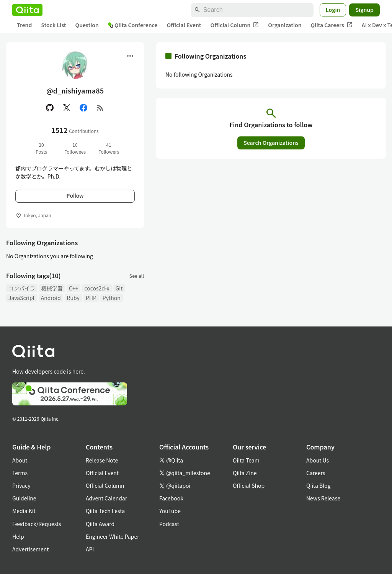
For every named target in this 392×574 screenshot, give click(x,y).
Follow (75, 196)
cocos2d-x (97, 288)
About (20, 460)
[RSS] (100, 108)
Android (51, 298)
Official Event (184, 25)
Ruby (73, 298)
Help (18, 536)
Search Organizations (271, 143)
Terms (20, 473)
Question (87, 25)
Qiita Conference (133, 25)
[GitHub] (50, 108)
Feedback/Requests (37, 524)
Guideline (24, 498)
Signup (364, 10)
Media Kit (24, 511)
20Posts (41, 148)
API (90, 549)
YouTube (170, 511)
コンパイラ (22, 288)
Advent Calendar (106, 498)
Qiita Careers (332, 25)
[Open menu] (130, 56)
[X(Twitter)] (67, 108)
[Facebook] (83, 108)
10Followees (75, 148)
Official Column (235, 25)
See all (137, 276)
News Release (323, 498)
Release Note (102, 460)
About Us (318, 460)
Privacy (21, 485)
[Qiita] (27, 10)
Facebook (171, 498)
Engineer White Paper (113, 536)
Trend (24, 25)
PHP (91, 298)
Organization (285, 25)
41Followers (109, 148)
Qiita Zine (245, 473)
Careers (316, 473)
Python (112, 298)
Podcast (169, 524)
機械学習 (52, 288)
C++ (73, 288)
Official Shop (249, 485)
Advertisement (31, 549)
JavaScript (22, 298)
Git (119, 288)
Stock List (53, 25)
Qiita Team (246, 460)
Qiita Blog (318, 485)
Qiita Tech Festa (105, 511)
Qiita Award (100, 524)
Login (333, 10)
